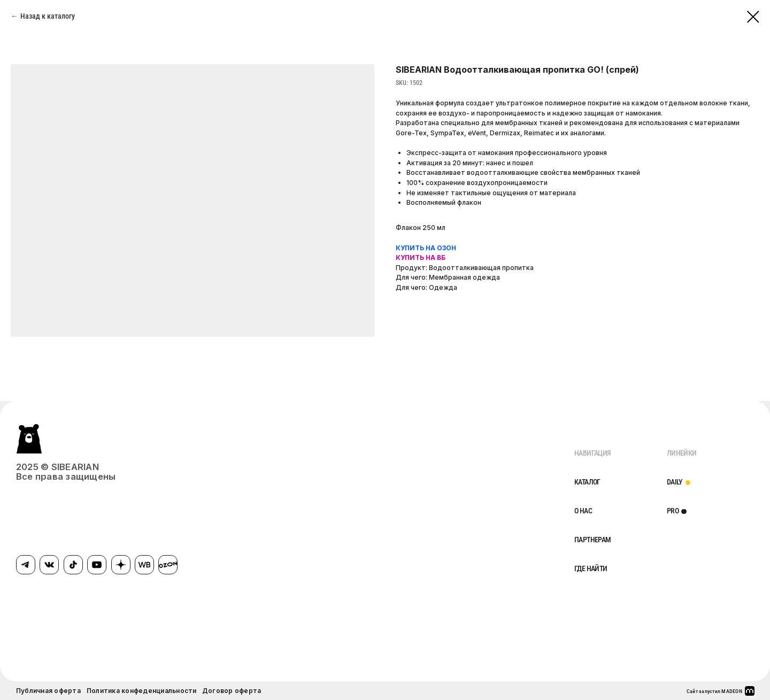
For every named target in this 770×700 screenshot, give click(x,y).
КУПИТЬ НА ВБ (421, 257)
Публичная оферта (48, 691)
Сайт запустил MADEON (714, 691)
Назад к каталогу (48, 16)
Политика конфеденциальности (141, 691)
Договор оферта (232, 691)
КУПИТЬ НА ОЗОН (426, 248)
